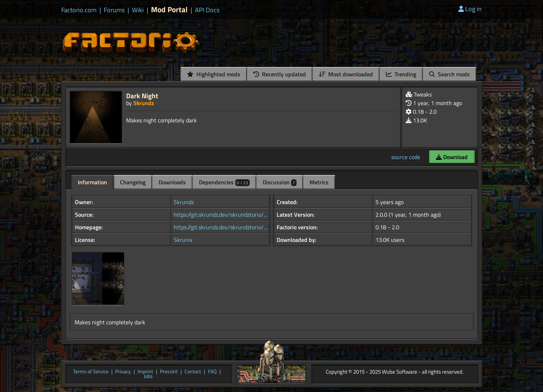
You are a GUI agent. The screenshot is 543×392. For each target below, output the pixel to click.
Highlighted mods (214, 74)
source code (406, 157)
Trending (401, 74)
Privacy (123, 372)
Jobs (148, 377)
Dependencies (224, 182)
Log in (470, 9)
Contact (193, 372)
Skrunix (183, 240)
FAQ (212, 372)
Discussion (280, 182)
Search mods (449, 74)
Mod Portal (169, 10)
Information (92, 182)
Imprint (145, 372)
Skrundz (144, 103)
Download (452, 157)
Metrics (319, 182)
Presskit (169, 372)
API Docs (207, 10)
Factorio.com (79, 10)
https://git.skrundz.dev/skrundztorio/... (220, 215)
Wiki (138, 10)
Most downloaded (346, 74)
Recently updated (280, 74)
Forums (114, 10)
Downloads (172, 182)
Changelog (133, 182)
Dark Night (142, 96)
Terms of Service (91, 372)
